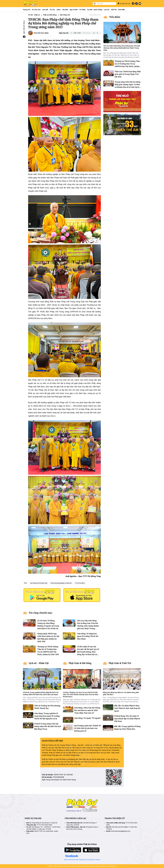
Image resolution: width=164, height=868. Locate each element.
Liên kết (45, 10)
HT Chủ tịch (36, 10)
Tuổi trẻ (114, 10)
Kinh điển (122, 10)
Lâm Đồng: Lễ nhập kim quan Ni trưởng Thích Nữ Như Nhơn (88, 636)
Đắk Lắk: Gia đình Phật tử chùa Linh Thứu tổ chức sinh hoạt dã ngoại (127, 708)
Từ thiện (82, 10)
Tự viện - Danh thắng (95, 10)
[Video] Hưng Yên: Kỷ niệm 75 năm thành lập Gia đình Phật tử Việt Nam (127, 719)
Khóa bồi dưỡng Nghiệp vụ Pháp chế (61, 583)
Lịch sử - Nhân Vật (39, 663)
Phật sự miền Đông (50, 15)
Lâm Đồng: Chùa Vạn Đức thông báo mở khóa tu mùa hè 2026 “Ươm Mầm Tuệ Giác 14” (87, 710)
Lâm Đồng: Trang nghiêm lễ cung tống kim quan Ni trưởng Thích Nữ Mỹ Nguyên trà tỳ (47, 716)
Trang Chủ (27, 10)
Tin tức (52, 10)
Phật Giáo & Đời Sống (80, 663)
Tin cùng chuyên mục (41, 613)
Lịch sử (107, 10)
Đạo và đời (74, 10)
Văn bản (65, 10)
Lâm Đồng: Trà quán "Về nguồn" (88, 718)
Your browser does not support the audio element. (84, 33)
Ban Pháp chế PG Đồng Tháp (39, 583)
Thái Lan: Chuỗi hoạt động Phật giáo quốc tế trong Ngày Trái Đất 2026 (128, 74)
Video (59, 10)
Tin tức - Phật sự (34, 15)
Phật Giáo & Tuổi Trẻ (120, 663)
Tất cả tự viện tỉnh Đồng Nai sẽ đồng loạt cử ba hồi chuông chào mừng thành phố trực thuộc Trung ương (88, 626)
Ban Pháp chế (65, 15)
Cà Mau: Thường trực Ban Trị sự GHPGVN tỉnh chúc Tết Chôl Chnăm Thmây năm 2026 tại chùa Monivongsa (81, 695)
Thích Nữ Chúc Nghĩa (41, 33)
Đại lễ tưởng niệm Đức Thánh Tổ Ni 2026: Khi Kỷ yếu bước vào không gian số (87, 728)
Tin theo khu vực (124, 4)
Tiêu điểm (115, 17)
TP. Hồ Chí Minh (80, 583)
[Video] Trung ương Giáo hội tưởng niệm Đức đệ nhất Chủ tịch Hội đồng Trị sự (48, 726)
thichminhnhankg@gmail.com (121, 831)
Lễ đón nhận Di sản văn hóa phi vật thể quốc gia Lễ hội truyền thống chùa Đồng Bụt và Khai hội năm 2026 (88, 652)
